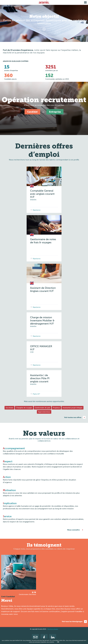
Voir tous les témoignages (72, 621)
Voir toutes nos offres (73, 417)
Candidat (32, 112)
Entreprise (55, 112)
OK (58, 642)
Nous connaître (73, 530)
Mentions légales (53, 629)
